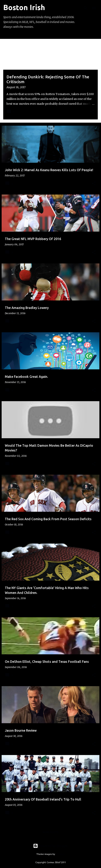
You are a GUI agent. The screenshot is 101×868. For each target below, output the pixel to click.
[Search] (86, 8)
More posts (50, 832)
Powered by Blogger (50, 846)
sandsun (60, 854)
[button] (92, 112)
